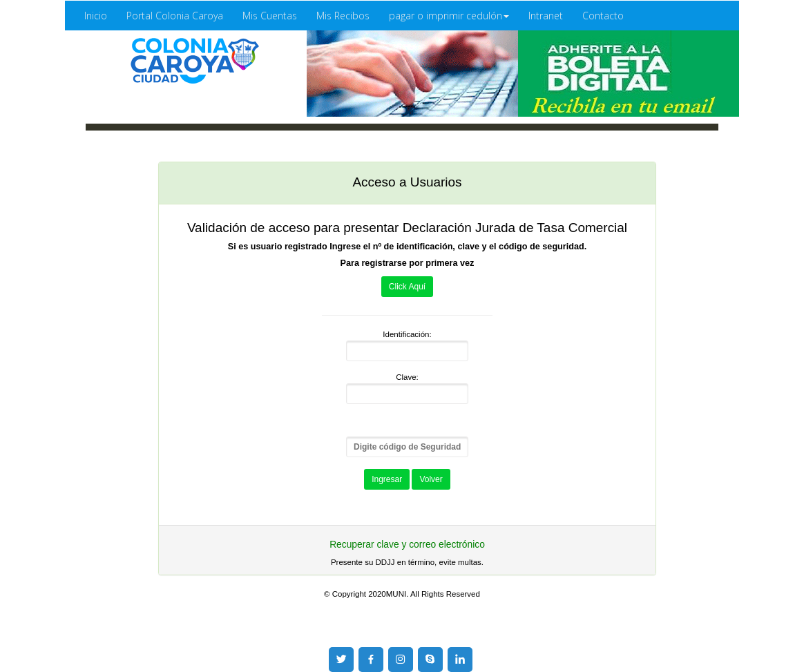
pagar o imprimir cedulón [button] (449, 16)
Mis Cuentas (270, 16)
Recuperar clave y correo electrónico (407, 545)
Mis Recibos (343, 16)
